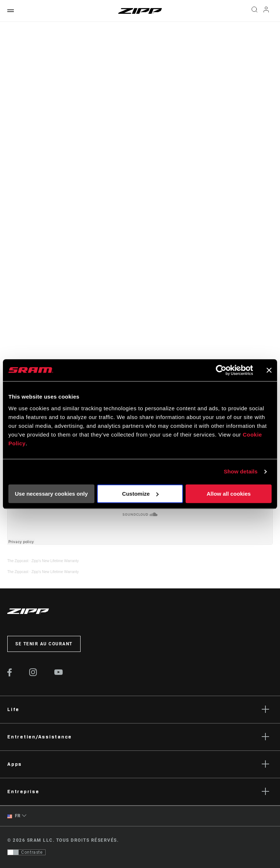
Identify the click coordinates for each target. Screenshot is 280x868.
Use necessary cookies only (51, 494)
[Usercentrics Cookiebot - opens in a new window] (221, 370)
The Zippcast (18, 561)
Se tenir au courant (44, 644)
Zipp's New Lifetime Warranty (55, 561)
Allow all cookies (229, 494)
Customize (140, 494)
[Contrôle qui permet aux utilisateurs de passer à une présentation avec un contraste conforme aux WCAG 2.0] (26, 852)
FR (14, 816)
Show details (241, 471)
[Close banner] (269, 370)
